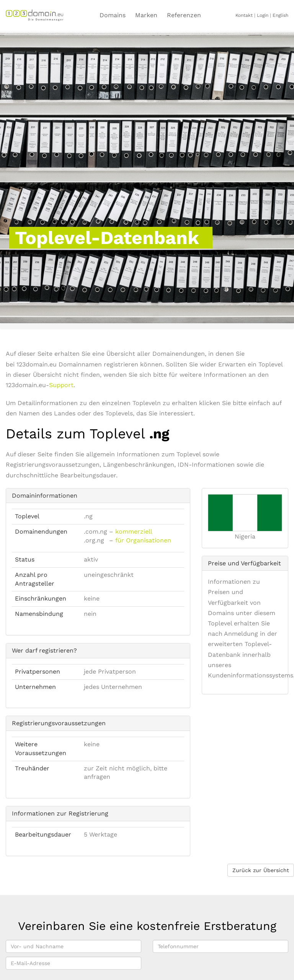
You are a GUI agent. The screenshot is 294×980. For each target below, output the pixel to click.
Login (263, 15)
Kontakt (244, 15)
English (280, 15)
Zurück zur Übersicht (261, 870)
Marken (146, 15)
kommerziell (134, 532)
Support (61, 385)
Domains (113, 15)
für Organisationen (143, 540)
